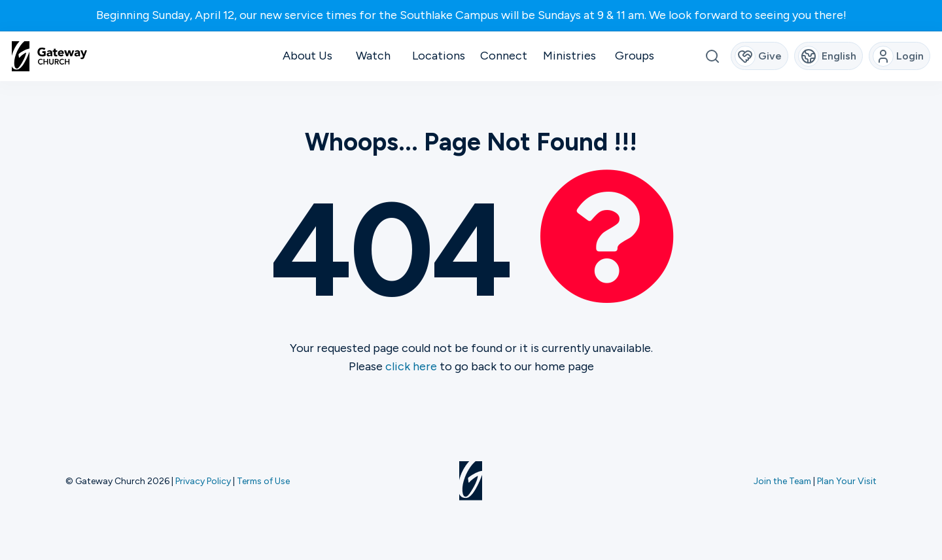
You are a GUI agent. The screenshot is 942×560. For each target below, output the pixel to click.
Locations (439, 56)
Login (898, 56)
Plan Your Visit (847, 481)
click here (411, 366)
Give (759, 56)
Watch (373, 56)
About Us (307, 56)
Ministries (569, 56)
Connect (504, 56)
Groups (635, 56)
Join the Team (782, 481)
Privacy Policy (203, 481)
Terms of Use (263, 481)
